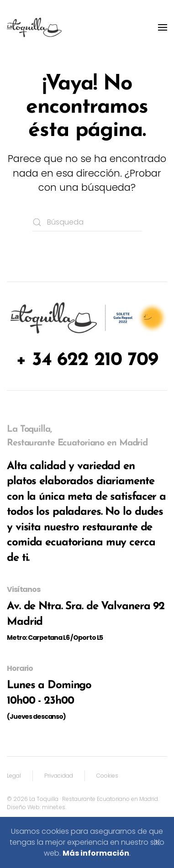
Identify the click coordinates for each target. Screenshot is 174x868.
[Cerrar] (157, 842)
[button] (163, 27)
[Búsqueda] (87, 222)
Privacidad (59, 776)
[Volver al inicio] (34, 27)
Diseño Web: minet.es (36, 807)
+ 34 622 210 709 (87, 360)
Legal (14, 776)
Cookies (107, 776)
